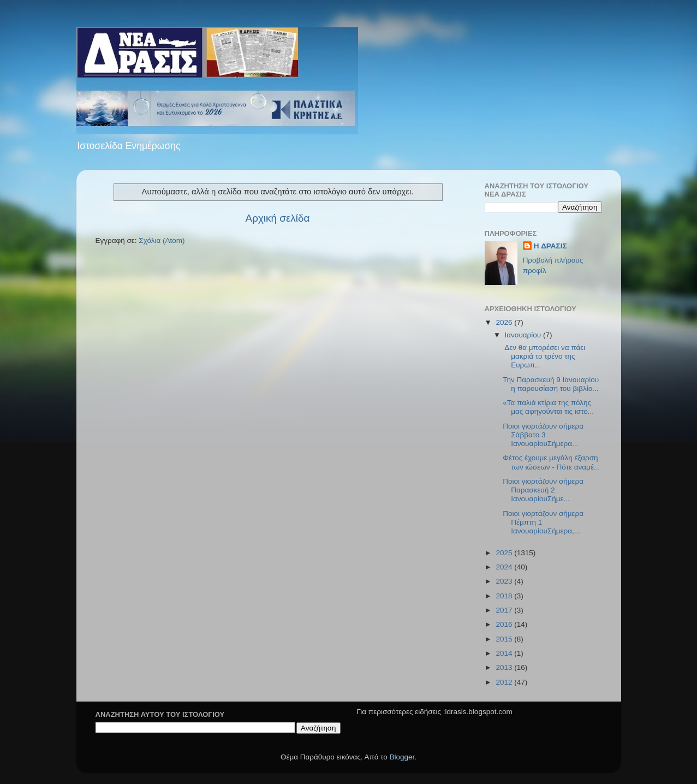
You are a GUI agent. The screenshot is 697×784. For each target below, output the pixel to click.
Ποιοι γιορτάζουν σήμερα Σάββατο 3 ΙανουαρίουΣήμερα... (543, 435)
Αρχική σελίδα (278, 218)
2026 (505, 322)
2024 (505, 567)
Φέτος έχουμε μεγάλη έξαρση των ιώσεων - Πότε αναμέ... (551, 462)
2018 (505, 596)
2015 (505, 639)
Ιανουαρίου (524, 335)
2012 (505, 682)
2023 (505, 581)
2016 (505, 624)
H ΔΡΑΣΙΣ (550, 246)
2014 (505, 653)
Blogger (402, 757)
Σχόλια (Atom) (162, 240)
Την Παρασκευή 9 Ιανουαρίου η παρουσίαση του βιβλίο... (551, 384)
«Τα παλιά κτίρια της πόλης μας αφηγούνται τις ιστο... (548, 407)
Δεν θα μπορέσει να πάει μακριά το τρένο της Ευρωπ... (544, 356)
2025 (505, 553)
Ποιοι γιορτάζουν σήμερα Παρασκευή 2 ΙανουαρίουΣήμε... (543, 490)
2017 (505, 610)
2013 (505, 667)
